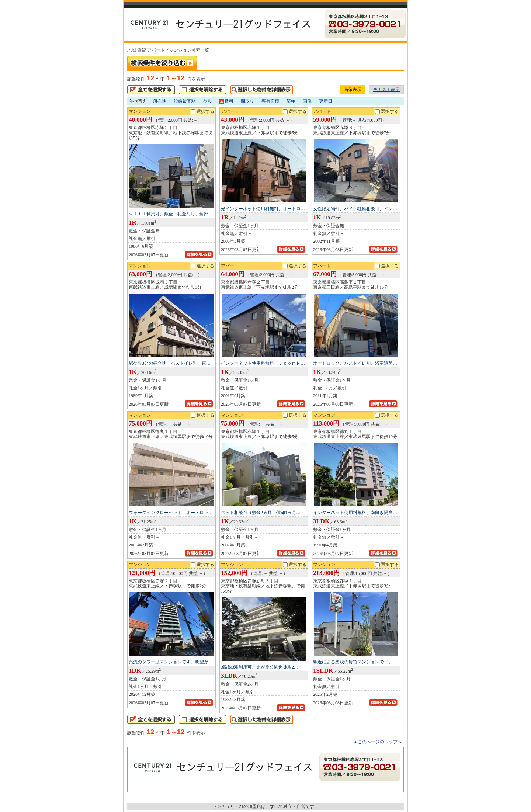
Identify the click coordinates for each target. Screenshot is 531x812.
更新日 (326, 101)
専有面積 (270, 101)
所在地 (160, 101)
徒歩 (208, 101)
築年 (291, 101)
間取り (247, 101)
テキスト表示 (386, 90)
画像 (307, 101)
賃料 (226, 101)
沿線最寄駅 (185, 101)
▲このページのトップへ (378, 742)
